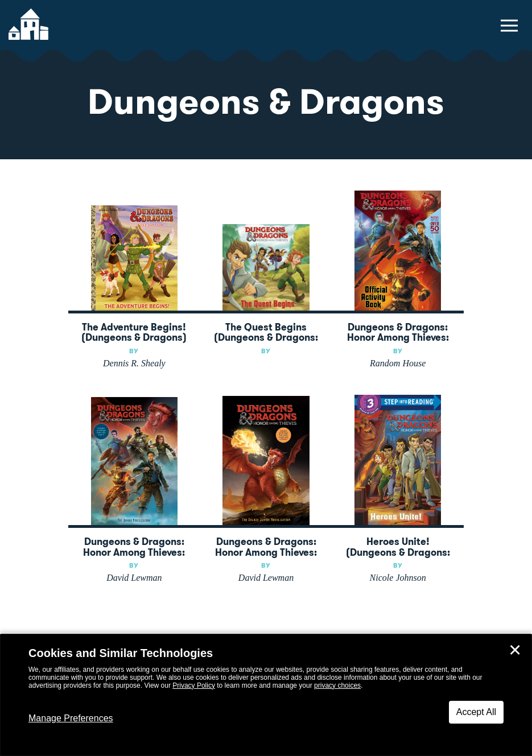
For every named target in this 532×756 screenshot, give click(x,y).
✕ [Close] (515, 650)
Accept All (476, 712)
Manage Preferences (71, 718)
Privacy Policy (194, 685)
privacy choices (337, 685)
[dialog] (266, 695)
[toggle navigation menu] (509, 26)
